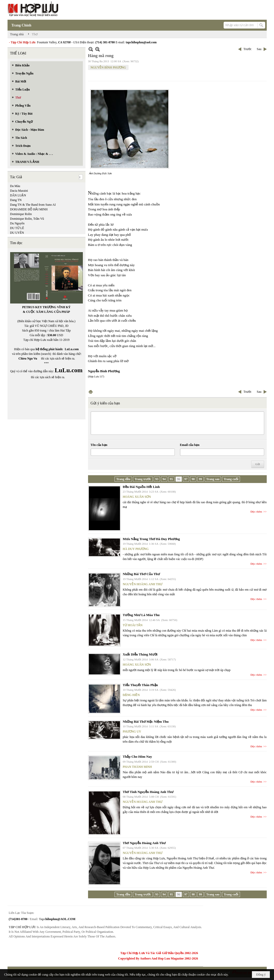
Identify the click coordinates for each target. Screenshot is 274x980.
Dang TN (16, 200)
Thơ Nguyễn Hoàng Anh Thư (144, 843)
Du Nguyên (17, 223)
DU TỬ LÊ (17, 228)
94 (164, 479)
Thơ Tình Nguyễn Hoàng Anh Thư (148, 792)
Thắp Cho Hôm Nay (138, 757)
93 (157, 479)
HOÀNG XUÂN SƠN (137, 497)
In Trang (91, 392)
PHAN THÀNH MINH (137, 767)
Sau (259, 49)
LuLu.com (72, 349)
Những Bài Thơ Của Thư (141, 574)
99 (201, 479)
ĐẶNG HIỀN (131, 695)
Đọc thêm (256, 512)
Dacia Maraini (19, 191)
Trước (247, 49)
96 (179, 479)
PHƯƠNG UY (132, 731)
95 (171, 479)
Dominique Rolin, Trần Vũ (27, 219)
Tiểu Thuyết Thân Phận (141, 685)
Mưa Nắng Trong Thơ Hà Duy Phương (151, 539)
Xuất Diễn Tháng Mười (140, 654)
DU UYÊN (17, 233)
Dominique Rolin (21, 214)
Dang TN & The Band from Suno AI (33, 205)
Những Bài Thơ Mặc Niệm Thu (146, 722)
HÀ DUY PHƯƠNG (136, 549)
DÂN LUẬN (18, 195)
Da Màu (15, 186)
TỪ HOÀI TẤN (133, 625)
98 (193, 479)
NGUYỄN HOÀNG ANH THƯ (143, 584)
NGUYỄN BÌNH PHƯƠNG (108, 67)
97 (186, 479)
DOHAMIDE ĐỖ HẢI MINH (29, 209)
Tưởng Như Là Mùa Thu (141, 615)
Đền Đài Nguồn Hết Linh (141, 487)
